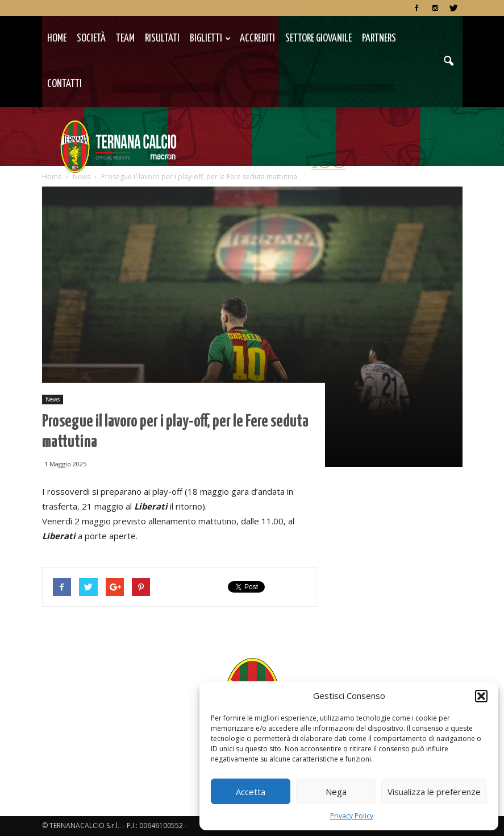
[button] (481, 696)
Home (57, 38)
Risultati (162, 38)
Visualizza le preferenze (434, 792)
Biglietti (210, 38)
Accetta (251, 792)
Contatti (64, 84)
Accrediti (257, 38)
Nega (336, 792)
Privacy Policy (352, 816)
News (53, 399)
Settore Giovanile (318, 38)
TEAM (125, 38)
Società (91, 38)
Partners (379, 38)
